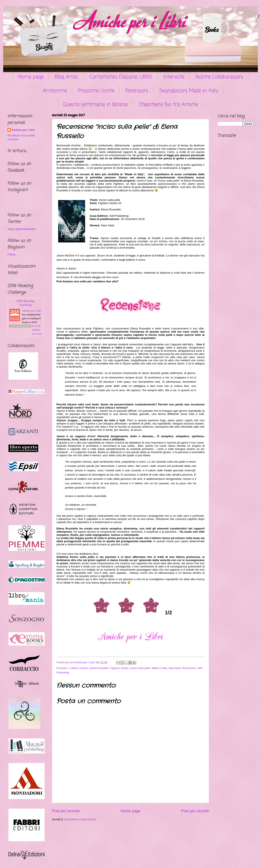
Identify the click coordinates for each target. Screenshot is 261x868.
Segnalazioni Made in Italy (189, 91)
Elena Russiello (99, 668)
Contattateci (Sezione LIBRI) (121, 77)
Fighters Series (119, 668)
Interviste (174, 77)
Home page (31, 77)
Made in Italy (159, 668)
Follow (11, 254)
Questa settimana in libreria (95, 105)
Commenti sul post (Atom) (80, 819)
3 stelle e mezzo (78, 668)
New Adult (175, 668)
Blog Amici (67, 77)
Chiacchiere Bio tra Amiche (168, 105)
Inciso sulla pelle (140, 668)
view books (37, 334)
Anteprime (55, 91)
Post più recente (66, 811)
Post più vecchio (195, 811)
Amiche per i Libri (23, 130)
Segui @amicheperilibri (22, 229)
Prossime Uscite (96, 91)
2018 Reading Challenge (25, 303)
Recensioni (137, 91)
